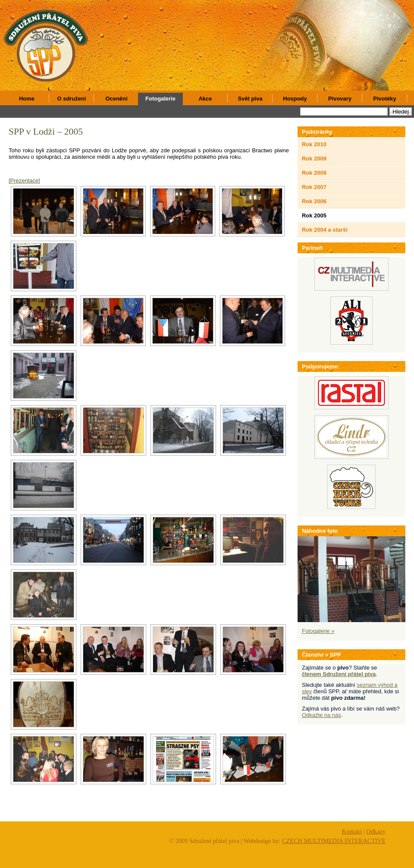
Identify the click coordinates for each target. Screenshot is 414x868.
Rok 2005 (314, 215)
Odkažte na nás (321, 715)
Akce (205, 99)
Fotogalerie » (318, 631)
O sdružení (72, 99)
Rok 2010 (314, 144)
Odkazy (376, 831)
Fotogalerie (160, 99)
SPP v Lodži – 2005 (46, 132)
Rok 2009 (314, 159)
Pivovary (340, 99)
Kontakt (352, 831)
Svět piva (250, 99)
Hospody (295, 99)
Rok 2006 (314, 201)
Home (27, 99)
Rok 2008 (314, 173)
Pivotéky (384, 99)
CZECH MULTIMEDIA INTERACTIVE (334, 841)
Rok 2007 (314, 187)
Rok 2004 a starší (325, 230)
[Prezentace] (24, 181)
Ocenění (116, 99)
